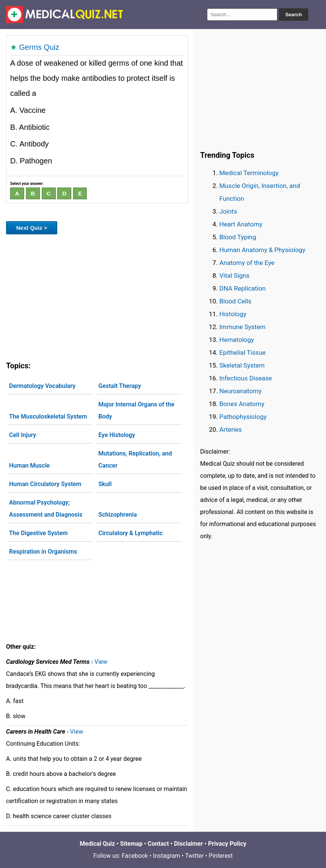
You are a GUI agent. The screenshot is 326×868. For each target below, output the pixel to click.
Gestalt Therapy (120, 386)
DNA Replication (243, 288)
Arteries (231, 429)
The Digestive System (38, 533)
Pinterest (221, 856)
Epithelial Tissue (243, 352)
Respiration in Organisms (43, 552)
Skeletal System (242, 365)
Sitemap (132, 844)
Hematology (237, 340)
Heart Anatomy (241, 224)
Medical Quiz (97, 844)
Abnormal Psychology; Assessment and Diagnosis (46, 509)
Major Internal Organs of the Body (136, 410)
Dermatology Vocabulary (42, 386)
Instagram (167, 856)
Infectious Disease (246, 378)
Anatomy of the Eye (247, 263)
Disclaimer (189, 844)
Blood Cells (235, 301)
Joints (228, 211)
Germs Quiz (39, 47)
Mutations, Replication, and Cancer (135, 459)
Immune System (243, 327)
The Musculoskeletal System (48, 416)
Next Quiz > (32, 228)
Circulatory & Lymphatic (131, 533)
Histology (233, 314)
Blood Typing (238, 237)
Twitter (194, 856)
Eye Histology (117, 435)
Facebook (135, 856)
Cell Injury (23, 435)
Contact (158, 844)
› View (99, 662)
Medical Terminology (249, 173)
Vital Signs (234, 275)
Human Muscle (29, 466)
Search (294, 15)
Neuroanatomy (240, 391)
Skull (105, 484)
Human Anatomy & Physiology (262, 250)
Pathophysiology (243, 417)
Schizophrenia (118, 515)
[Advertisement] (97, 296)
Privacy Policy (227, 844)
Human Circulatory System (45, 484)
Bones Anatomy (242, 404)
